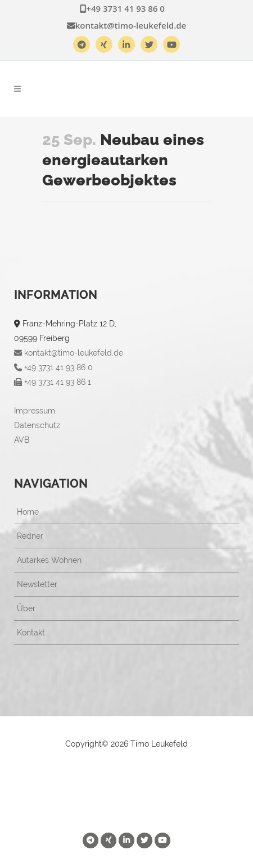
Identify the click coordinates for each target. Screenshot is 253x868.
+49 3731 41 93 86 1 (53, 382)
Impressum (35, 411)
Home (28, 512)
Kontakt (31, 633)
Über (26, 608)
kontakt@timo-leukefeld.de (127, 25)
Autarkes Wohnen (49, 560)
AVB (22, 440)
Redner (30, 536)
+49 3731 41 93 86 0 (122, 8)
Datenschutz (37, 425)
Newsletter (37, 584)
